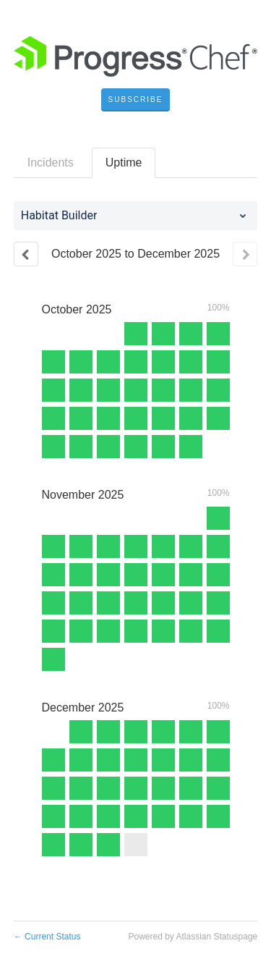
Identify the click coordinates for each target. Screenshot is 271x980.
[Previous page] (26, 254)
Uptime (124, 162)
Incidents (51, 162)
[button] (136, 100)
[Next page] (245, 254)
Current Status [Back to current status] (47, 937)
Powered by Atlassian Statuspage (193, 937)
